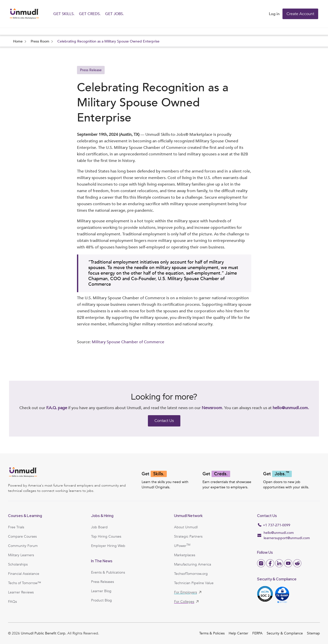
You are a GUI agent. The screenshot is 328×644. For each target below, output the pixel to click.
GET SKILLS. (64, 14)
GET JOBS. (114, 14)
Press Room (40, 41)
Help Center (238, 633)
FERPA (257, 633)
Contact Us (164, 421)
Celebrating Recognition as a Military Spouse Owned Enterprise (108, 41)
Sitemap (313, 633)
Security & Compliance (285, 633)
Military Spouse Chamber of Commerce (128, 342)
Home (18, 41)
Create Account (300, 14)
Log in (274, 14)
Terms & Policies (212, 633)
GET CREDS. (90, 14)
